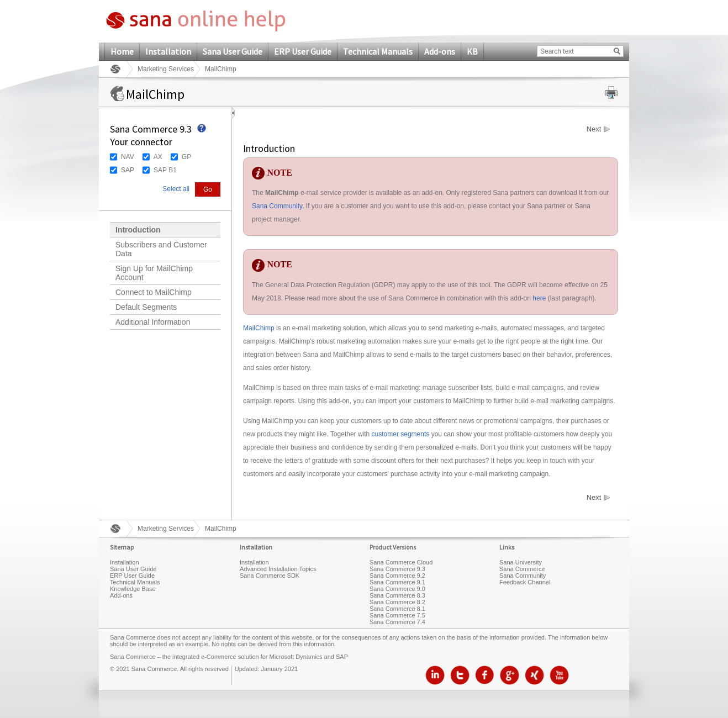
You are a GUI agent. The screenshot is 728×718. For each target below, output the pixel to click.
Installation (168, 51)
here (539, 298)
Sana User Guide (233, 51)
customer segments (401, 434)
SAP (128, 170)
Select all (176, 189)
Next (594, 129)
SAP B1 (165, 170)
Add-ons (440, 51)
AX (158, 157)
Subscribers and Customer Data (161, 249)
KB (472, 51)
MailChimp (259, 328)
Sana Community (277, 206)
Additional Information (153, 322)
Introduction (138, 230)
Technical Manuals (378, 51)
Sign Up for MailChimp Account (154, 273)
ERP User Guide (303, 51)
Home (122, 51)
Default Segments (146, 307)
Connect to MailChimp (154, 292)
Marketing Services (166, 69)
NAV (128, 157)
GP (186, 157)
